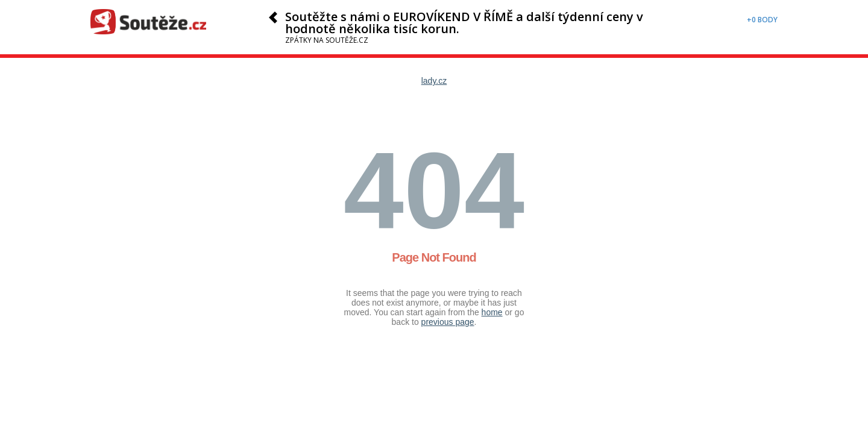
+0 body (762, 20)
